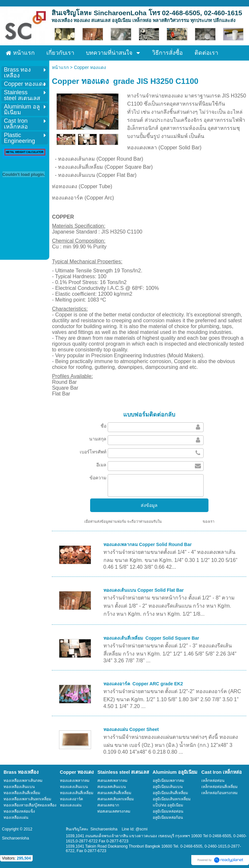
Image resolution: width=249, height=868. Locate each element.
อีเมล (101, 465)
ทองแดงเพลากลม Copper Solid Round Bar (148, 544)
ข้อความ (98, 478)
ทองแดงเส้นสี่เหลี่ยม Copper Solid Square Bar (151, 638)
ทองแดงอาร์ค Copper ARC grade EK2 (143, 684)
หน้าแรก (60, 67)
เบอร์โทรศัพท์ (93, 452)
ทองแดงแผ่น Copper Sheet (131, 729)
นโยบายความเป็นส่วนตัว (182, 521)
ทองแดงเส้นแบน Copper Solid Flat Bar (144, 590)
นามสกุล (98, 439)
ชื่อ (103, 426)
